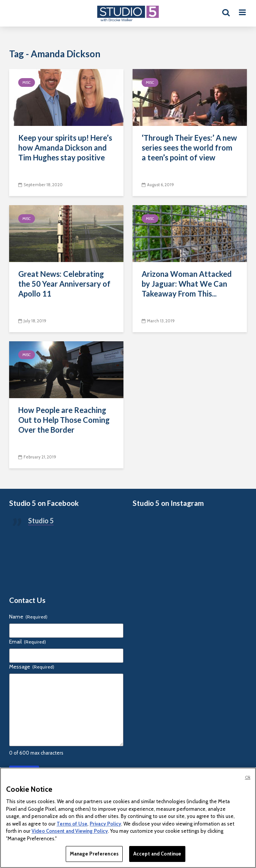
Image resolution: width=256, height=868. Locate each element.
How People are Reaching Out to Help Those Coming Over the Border (64, 420)
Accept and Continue (157, 854)
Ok (248, 777)
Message (32, 667)
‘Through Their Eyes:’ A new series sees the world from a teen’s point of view (189, 148)
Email (28, 642)
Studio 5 (41, 521)
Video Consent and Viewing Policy (70, 831)
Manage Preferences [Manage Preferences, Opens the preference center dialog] (94, 854)
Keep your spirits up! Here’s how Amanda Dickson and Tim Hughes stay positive (65, 148)
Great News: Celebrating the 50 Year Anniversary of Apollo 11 (64, 284)
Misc (27, 82)
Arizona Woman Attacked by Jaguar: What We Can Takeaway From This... (187, 284)
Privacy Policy (105, 824)
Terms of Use (72, 824)
